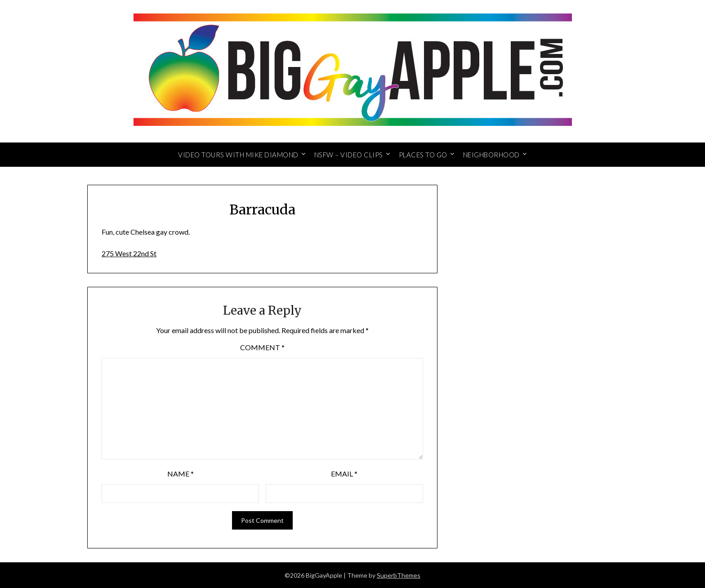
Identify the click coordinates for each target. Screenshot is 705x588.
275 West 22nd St (129, 253)
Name (181, 474)
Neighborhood (491, 155)
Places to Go (423, 155)
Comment (262, 347)
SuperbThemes (399, 575)
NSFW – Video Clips (349, 155)
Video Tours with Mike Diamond (238, 155)
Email (344, 474)
